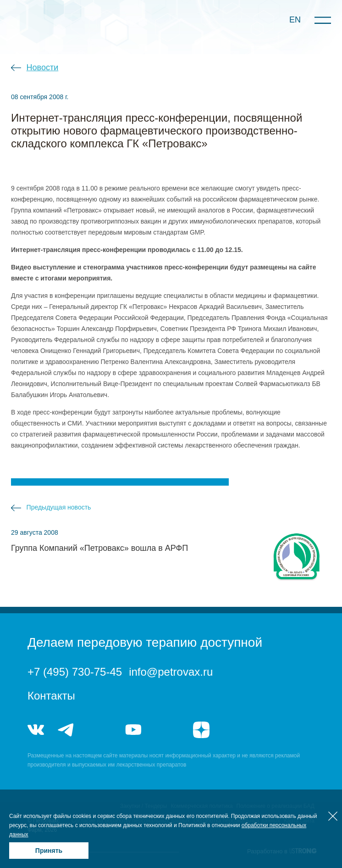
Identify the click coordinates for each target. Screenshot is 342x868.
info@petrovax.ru (171, 672)
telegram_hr (100, 730)
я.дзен (201, 730)
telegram (66, 730)
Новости (43, 67)
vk (36, 730)
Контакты (51, 696)
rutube (167, 730)
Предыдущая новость (59, 507)
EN (295, 20)
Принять (49, 851)
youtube (133, 730)
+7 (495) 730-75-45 (75, 672)
